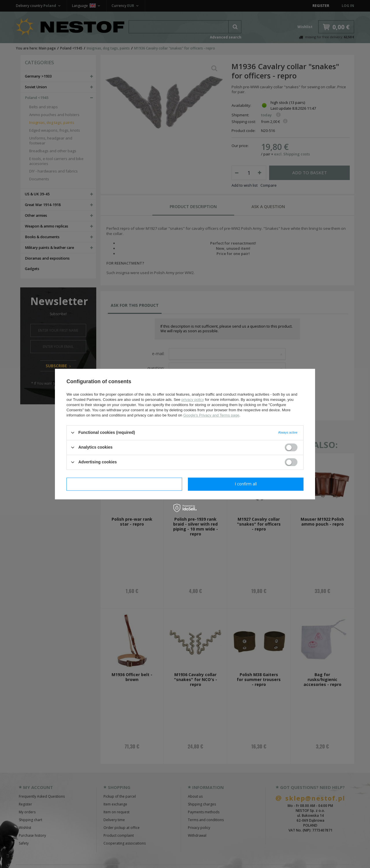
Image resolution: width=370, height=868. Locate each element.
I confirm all (246, 484)
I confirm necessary (124, 484)
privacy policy (193, 400)
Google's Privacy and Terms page (211, 415)
